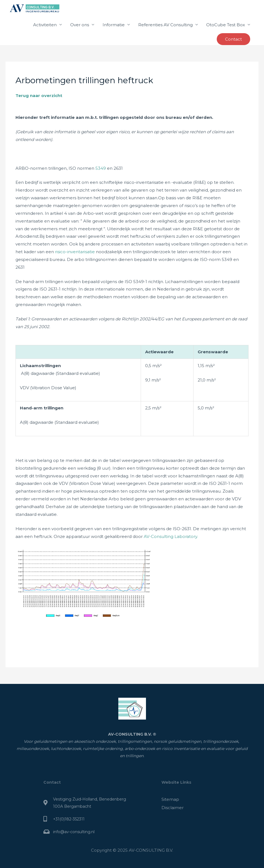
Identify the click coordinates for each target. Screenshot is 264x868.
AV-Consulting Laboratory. (170, 536)
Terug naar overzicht (39, 96)
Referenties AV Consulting (165, 25)
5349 (101, 168)
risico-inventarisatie (75, 252)
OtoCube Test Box (226, 25)
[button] (233, 39)
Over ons (80, 25)
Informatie (114, 25)
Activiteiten (45, 25)
